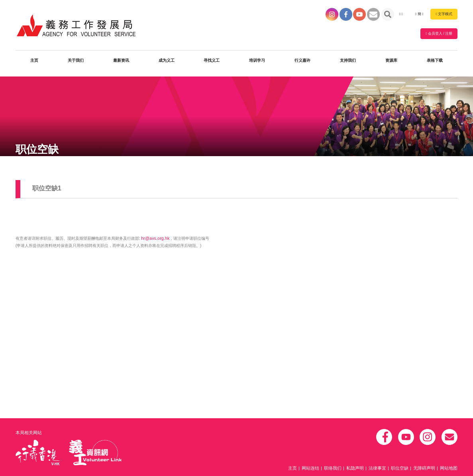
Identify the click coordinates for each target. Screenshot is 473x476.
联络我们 (342, 469)
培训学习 (257, 62)
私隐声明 (363, 469)
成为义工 (167, 62)
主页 (34, 62)
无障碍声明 (427, 469)
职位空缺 (404, 469)
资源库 (391, 62)
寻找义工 (212, 62)
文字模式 (444, 14)
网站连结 (321, 469)
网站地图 (449, 469)
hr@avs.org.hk (154, 238)
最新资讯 (121, 62)
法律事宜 (383, 469)
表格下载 (435, 62)
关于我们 (76, 62)
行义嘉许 (302, 62)
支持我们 (348, 62)
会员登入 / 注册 (439, 35)
